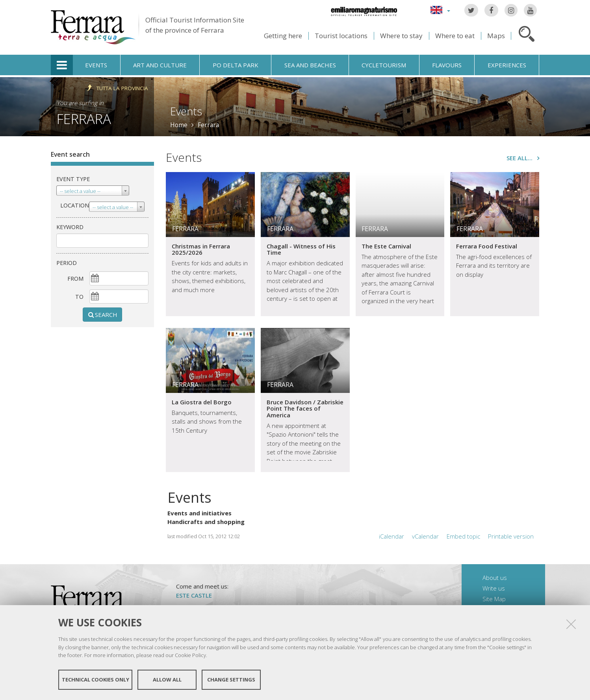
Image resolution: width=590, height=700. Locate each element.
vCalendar (425, 536)
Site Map (494, 599)
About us (495, 578)
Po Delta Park (236, 65)
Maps (496, 36)
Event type (73, 179)
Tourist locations (341, 36)
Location (75, 205)
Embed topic (463, 536)
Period (67, 263)
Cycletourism (384, 65)
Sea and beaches (310, 65)
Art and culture (160, 65)
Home (179, 125)
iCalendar (391, 536)
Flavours (447, 65)
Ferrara (84, 119)
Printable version (511, 536)
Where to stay (401, 36)
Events (96, 65)
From (75, 279)
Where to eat (455, 36)
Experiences (507, 65)
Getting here (283, 36)
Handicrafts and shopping (206, 522)
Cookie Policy (190, 655)
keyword (70, 227)
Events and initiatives (199, 513)
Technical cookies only (96, 680)
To (79, 297)
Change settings (231, 680)
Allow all (167, 680)
